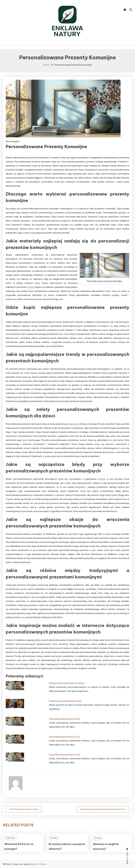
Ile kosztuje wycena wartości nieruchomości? (102, 809)
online (80, 338)
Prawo (54, 843)
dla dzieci (74, 424)
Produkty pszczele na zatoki (25, 809)
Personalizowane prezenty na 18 (64, 719)
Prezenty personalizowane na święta (67, 683)
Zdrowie (10, 843)
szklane (31, 287)
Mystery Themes (39, 864)
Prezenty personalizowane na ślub (65, 701)
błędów (102, 479)
